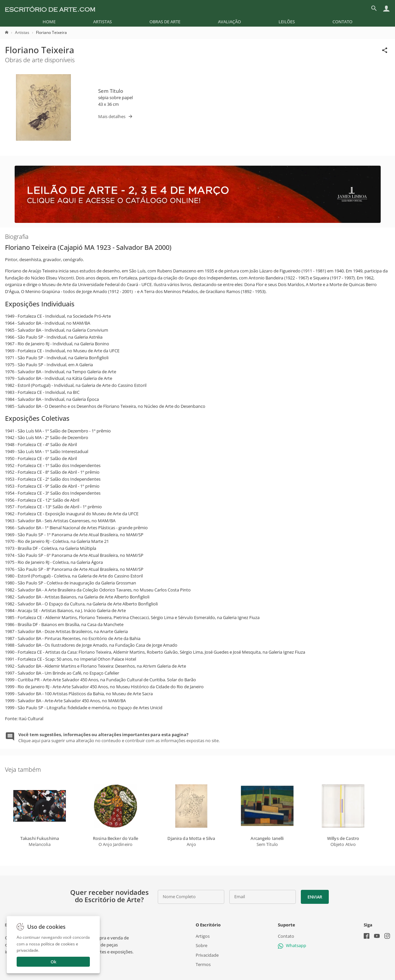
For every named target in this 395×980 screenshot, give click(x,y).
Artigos (203, 936)
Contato (342, 22)
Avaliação (229, 22)
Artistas (102, 22)
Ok (53, 962)
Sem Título (111, 91)
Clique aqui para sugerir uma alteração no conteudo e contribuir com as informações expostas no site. (119, 737)
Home (49, 22)
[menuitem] (49, 22)
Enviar (315, 897)
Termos (203, 964)
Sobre (201, 945)
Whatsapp (292, 945)
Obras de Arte (165, 22)
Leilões (287, 22)
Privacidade (207, 955)
